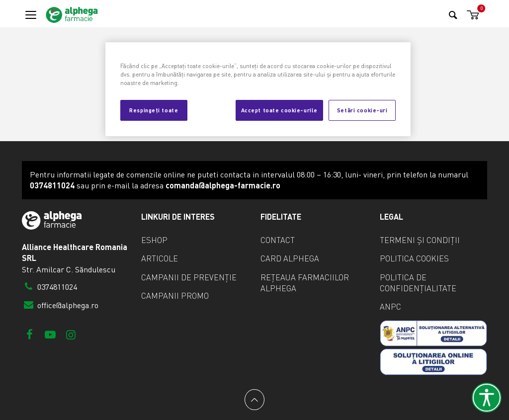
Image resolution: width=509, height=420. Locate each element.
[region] (258, 89)
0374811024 (49, 287)
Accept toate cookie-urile (279, 110)
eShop (154, 240)
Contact (278, 240)
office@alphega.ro (60, 305)
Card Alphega (290, 258)
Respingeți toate (154, 110)
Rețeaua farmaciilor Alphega (305, 283)
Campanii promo (175, 296)
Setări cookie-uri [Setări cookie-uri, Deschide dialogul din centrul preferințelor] (362, 110)
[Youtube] (50, 334)
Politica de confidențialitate (418, 283)
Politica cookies (414, 258)
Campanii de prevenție (189, 277)
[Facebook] (30, 334)
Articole (160, 258)
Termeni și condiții (420, 240)
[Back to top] (254, 400)
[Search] (453, 15)
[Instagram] (71, 334)
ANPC (390, 307)
